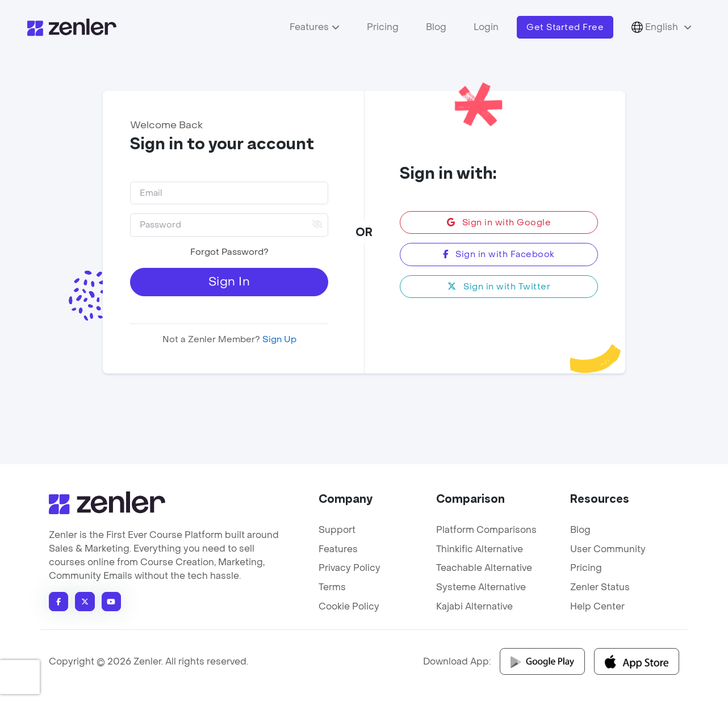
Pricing (383, 27)
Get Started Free (565, 27)
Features (309, 27)
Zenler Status (600, 587)
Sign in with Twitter (499, 287)
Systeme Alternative (481, 587)
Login (486, 27)
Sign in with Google (499, 222)
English (656, 27)
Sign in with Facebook (499, 254)
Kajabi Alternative (474, 606)
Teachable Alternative (484, 568)
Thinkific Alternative (480, 549)
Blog (436, 27)
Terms (332, 587)
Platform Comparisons (486, 530)
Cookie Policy (349, 606)
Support (337, 530)
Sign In (229, 282)
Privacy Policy (350, 568)
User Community (608, 549)
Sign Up (278, 339)
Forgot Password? (229, 252)
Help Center (597, 606)
